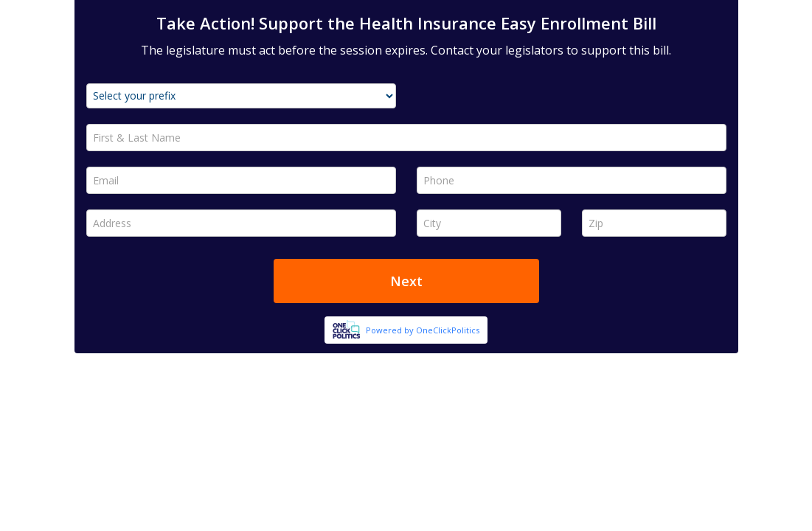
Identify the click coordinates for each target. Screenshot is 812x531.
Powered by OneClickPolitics (423, 330)
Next (406, 281)
